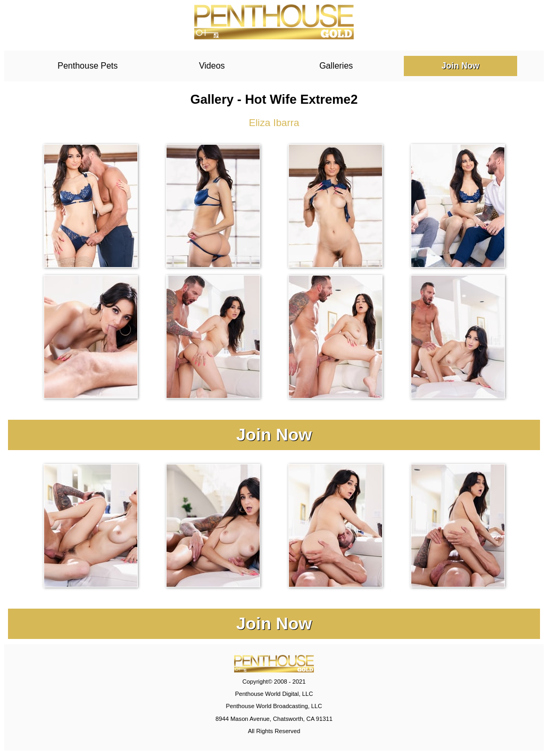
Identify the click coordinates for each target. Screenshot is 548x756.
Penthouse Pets (88, 66)
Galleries (336, 66)
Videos (212, 66)
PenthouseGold (274, 22)
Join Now (460, 66)
